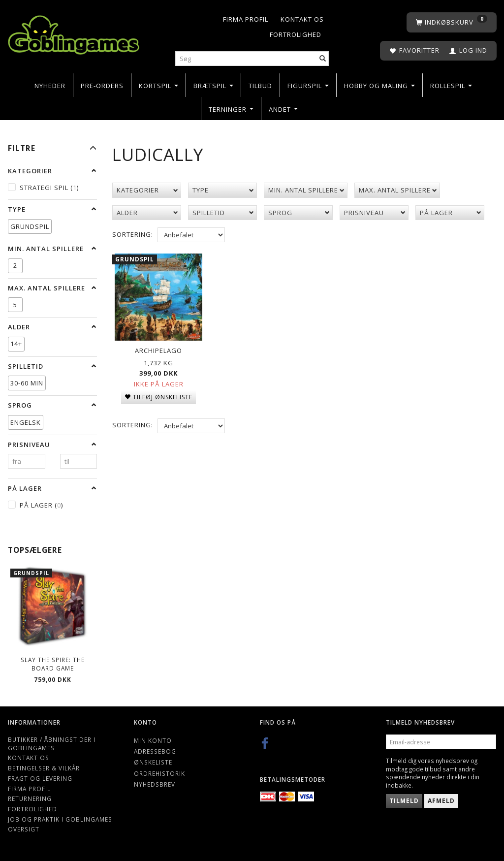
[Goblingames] (74, 33)
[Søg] (323, 59)
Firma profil (246, 19)
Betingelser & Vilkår (44, 768)
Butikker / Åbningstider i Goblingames (52, 744)
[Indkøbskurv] (452, 22)
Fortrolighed (296, 34)
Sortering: (133, 234)
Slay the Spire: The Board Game (53, 664)
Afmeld (441, 801)
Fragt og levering (40, 778)
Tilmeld (404, 801)
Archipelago (158, 350)
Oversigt (24, 829)
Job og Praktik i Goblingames (60, 819)
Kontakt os (302, 19)
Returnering (30, 798)
